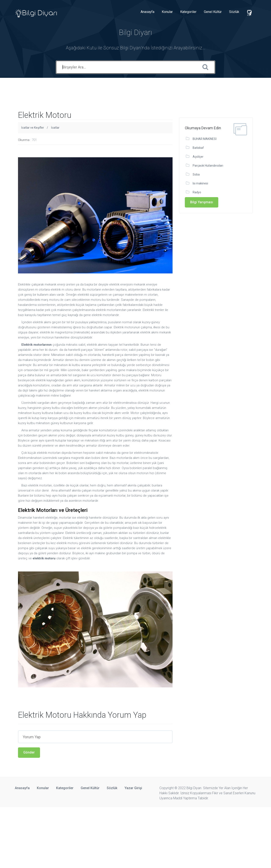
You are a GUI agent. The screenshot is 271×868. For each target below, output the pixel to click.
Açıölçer (198, 157)
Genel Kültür (213, 12)
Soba (196, 174)
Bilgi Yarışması (202, 202)
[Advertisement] (77, 87)
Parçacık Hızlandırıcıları (208, 166)
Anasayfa (147, 12)
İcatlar (55, 128)
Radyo (197, 192)
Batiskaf (198, 148)
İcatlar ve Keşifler (33, 128)
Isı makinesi (200, 183)
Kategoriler (188, 12)
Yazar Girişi (133, 788)
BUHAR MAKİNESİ (205, 139)
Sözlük (234, 12)
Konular (167, 12)
